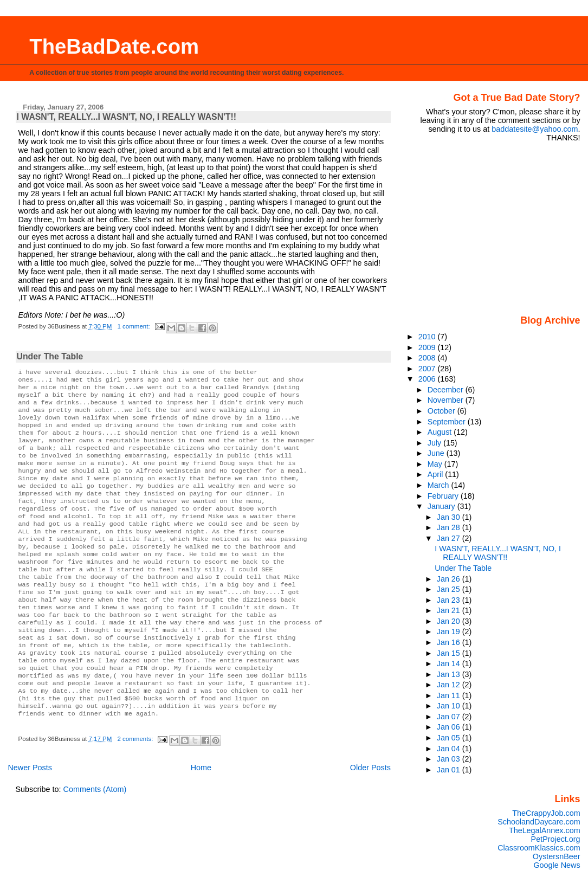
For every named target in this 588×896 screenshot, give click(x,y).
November (447, 400)
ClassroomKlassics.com (539, 848)
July (435, 443)
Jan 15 (450, 653)
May (436, 464)
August (441, 432)
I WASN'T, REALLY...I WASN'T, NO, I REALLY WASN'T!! (127, 117)
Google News (557, 865)
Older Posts (370, 818)
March (440, 485)
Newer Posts (30, 818)
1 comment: (135, 326)
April (437, 474)
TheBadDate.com (114, 46)
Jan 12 (450, 685)
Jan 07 (450, 717)
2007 (428, 369)
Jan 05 (450, 738)
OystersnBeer (557, 856)
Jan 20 (450, 621)
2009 (428, 347)
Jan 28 (450, 527)
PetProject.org (556, 839)
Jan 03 (450, 759)
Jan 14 (450, 663)
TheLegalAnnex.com (545, 830)
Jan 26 (450, 579)
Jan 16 (450, 642)
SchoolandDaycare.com (539, 822)
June (437, 453)
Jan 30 (450, 517)
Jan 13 (450, 674)
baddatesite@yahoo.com (535, 129)
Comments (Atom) (95, 840)
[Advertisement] (513, 228)
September (448, 422)
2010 (428, 337)
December (447, 390)
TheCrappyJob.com (546, 813)
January (442, 506)
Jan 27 (450, 538)
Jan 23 (450, 600)
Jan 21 (450, 610)
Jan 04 (450, 749)
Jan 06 (450, 727)
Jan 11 (450, 695)
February (444, 496)
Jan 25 (450, 589)
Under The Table (50, 356)
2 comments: (136, 790)
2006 (428, 379)
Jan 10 (450, 706)
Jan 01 (450, 770)
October (442, 411)
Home (201, 818)
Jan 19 (450, 631)
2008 (428, 358)
